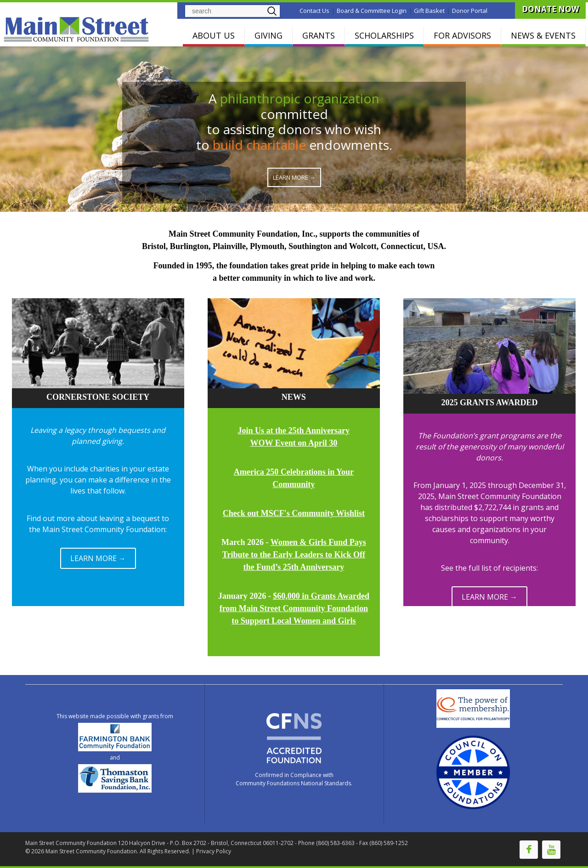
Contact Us (314, 11)
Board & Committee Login (372, 11)
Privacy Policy (214, 851)
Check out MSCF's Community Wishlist (294, 513)
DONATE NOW (550, 9)
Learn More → (294, 177)
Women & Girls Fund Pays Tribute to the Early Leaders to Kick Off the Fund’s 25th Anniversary (294, 555)
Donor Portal (470, 11)
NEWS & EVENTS (543, 35)
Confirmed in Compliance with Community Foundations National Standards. (294, 779)
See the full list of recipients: (489, 568)
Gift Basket (429, 11)
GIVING (269, 35)
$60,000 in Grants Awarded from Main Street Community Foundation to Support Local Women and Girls (294, 608)
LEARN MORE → (98, 558)
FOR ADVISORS (462, 35)
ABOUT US (214, 35)
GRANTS (319, 35)
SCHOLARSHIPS (384, 35)
